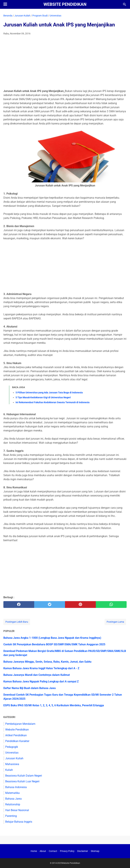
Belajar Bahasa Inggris (19, 822)
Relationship (13, 804)
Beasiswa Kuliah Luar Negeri (22, 781)
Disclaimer (83, 851)
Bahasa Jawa (13, 799)
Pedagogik (12, 747)
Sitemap (95, 851)
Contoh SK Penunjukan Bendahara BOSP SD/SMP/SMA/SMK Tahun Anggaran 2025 (54, 644)
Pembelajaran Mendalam (20, 724)
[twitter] (50, 605)
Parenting (11, 816)
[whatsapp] (111, 605)
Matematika (12, 793)
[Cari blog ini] (125, 4)
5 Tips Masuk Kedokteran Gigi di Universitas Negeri (43, 397)
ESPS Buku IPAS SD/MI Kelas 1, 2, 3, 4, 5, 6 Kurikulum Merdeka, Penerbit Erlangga (54, 705)
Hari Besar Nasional (17, 810)
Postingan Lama (115, 622)
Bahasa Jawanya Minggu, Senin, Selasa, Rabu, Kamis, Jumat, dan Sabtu (47, 662)
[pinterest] (80, 605)
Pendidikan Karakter (17, 741)
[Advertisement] (65, 63)
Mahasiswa (12, 764)
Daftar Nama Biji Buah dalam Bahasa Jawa (30, 688)
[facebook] (19, 605)
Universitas (12, 753)
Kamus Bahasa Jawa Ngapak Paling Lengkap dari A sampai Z (41, 681)
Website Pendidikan (65, 4)
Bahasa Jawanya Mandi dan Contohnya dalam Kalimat (37, 675)
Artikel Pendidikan (16, 735)
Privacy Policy (67, 851)
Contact (53, 851)
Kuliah (9, 770)
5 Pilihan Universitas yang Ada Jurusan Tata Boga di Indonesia (49, 393)
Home (34, 851)
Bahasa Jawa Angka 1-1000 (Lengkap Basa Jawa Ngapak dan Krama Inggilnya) (52, 638)
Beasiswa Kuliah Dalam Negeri (24, 776)
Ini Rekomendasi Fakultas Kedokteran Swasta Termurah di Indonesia (53, 402)
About (43, 851)
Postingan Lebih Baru (17, 622)
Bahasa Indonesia (16, 787)
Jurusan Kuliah (14, 758)
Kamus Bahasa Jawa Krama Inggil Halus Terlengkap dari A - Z (41, 668)
